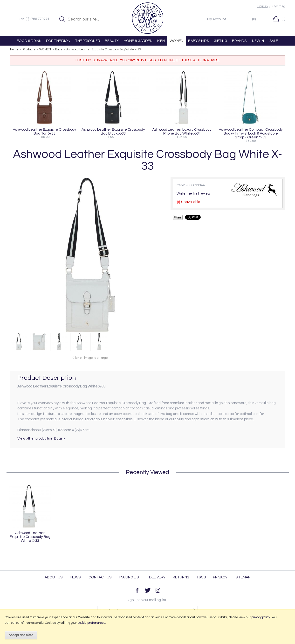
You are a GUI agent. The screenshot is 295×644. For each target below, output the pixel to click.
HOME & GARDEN (138, 41)
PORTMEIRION (58, 41)
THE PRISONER (88, 41)
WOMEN (176, 41)
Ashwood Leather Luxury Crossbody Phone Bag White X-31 (182, 131)
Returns (181, 577)
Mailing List (130, 577)
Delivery (157, 577)
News (75, 577)
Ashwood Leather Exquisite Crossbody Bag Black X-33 (113, 131)
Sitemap (243, 577)
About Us (54, 577)
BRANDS (239, 41)
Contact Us (100, 577)
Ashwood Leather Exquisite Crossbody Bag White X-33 (30, 537)
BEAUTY (112, 41)
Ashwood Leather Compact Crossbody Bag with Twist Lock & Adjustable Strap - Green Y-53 (251, 133)
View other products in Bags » (41, 438)
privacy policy (261, 617)
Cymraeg (279, 6)
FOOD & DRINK (29, 41)
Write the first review (193, 193)
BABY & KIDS (199, 41)
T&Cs (201, 577)
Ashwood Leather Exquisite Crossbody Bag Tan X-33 (45, 131)
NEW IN (258, 41)
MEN (161, 41)
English (263, 6)
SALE (274, 41)
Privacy (220, 577)
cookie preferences (91, 623)
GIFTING (220, 41)
